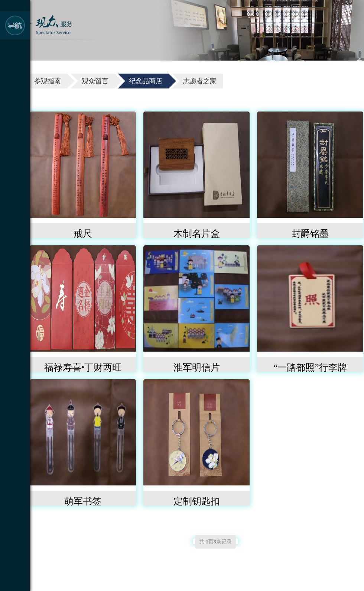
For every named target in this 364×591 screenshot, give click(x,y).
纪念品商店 (146, 81)
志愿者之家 (200, 81)
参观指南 (48, 81)
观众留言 (95, 81)
